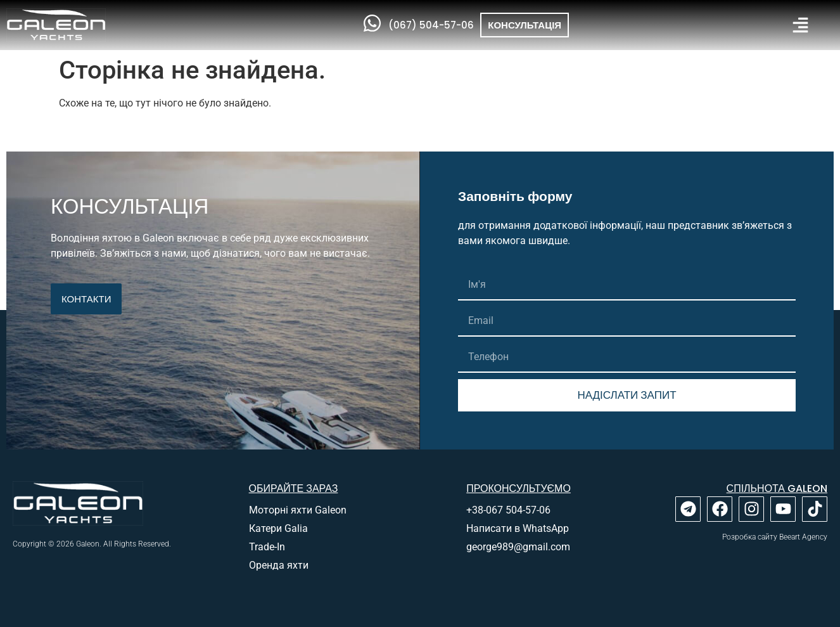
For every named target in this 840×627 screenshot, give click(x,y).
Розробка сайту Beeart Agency (775, 537)
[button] (800, 25)
